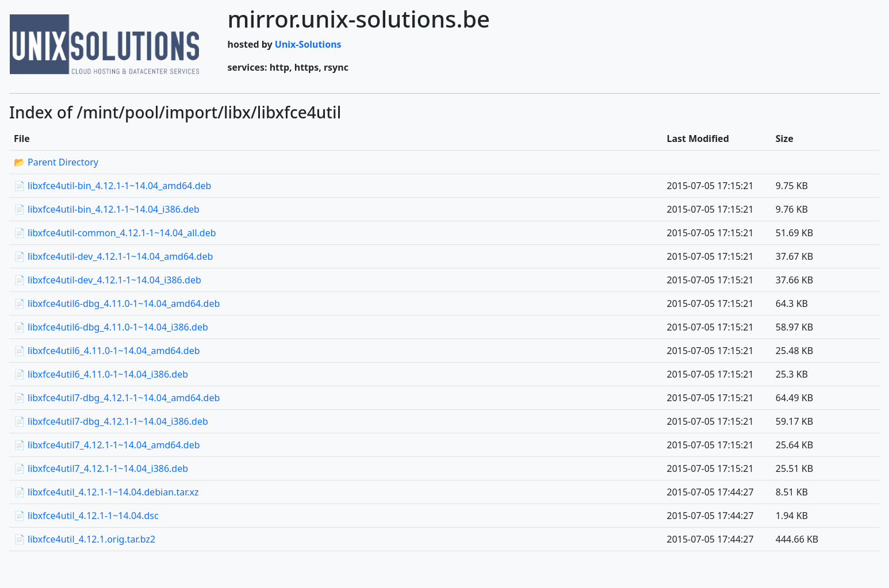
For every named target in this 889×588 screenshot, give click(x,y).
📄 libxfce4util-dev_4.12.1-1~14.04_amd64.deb (113, 256)
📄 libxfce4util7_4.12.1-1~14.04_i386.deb (101, 468)
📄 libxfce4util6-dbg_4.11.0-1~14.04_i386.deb (111, 327)
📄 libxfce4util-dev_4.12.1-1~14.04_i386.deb (108, 280)
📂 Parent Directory (56, 162)
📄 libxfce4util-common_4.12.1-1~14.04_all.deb (115, 233)
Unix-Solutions (308, 44)
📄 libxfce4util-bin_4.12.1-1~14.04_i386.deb (107, 209)
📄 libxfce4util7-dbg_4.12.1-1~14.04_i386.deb (111, 421)
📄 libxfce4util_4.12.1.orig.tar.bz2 (85, 539)
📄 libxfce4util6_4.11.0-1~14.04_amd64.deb (107, 351)
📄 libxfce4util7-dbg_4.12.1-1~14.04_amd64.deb (117, 398)
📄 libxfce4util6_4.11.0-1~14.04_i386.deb (101, 374)
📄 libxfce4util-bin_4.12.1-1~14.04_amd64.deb (112, 186)
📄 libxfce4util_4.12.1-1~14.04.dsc (86, 516)
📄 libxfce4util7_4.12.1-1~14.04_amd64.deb (107, 445)
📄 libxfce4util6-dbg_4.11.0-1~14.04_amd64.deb (117, 303)
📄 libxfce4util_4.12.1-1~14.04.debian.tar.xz (106, 492)
